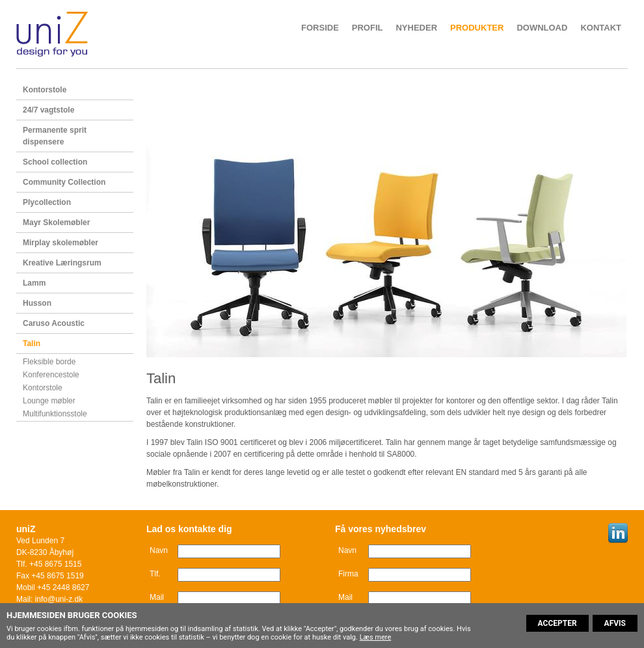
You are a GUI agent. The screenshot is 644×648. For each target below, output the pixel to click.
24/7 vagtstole (48, 110)
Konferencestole (51, 375)
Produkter (477, 28)
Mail (157, 597)
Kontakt (601, 28)
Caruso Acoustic (54, 323)
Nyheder (416, 28)
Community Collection (64, 182)
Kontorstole (45, 90)
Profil (368, 28)
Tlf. (155, 574)
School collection (55, 162)
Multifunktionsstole (55, 414)
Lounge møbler (49, 401)
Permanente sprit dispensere (55, 136)
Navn (159, 550)
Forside (320, 28)
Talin (32, 344)
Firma (348, 574)
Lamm (34, 283)
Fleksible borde (49, 362)
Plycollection (47, 202)
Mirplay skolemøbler (60, 243)
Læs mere (376, 637)
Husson (37, 303)
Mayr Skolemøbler (56, 223)
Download (542, 28)
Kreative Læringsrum (62, 263)
